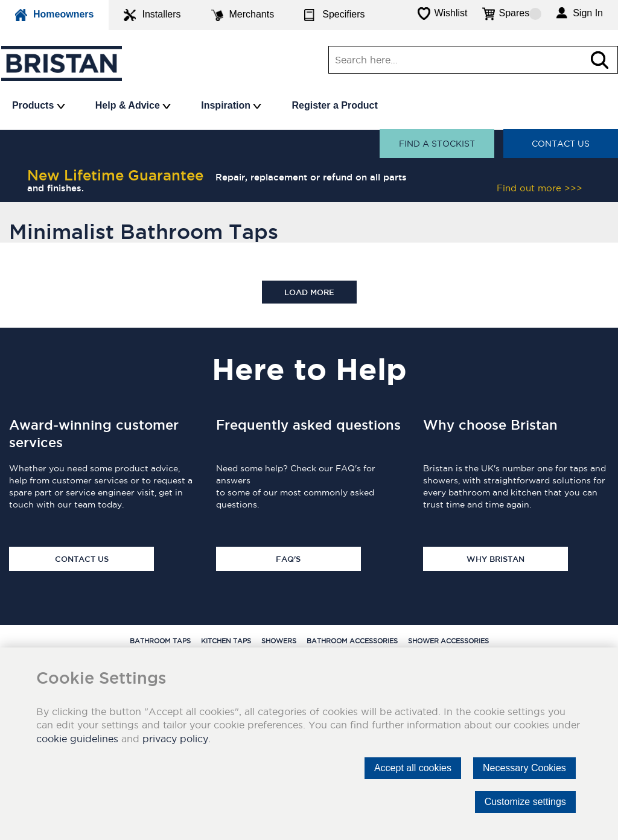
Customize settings (525, 802)
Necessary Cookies (524, 768)
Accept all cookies (413, 768)
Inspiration (231, 105)
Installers (152, 15)
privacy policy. (177, 739)
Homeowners (54, 15)
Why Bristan (495, 559)
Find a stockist (437, 144)
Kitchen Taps (226, 641)
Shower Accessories (448, 641)
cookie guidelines (77, 739)
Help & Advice (133, 105)
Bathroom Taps (160, 641)
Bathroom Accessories (352, 641)
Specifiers (334, 15)
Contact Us (561, 144)
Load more (309, 292)
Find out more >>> (540, 188)
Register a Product (334, 105)
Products (39, 105)
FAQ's (288, 559)
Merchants (243, 15)
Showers (279, 641)
